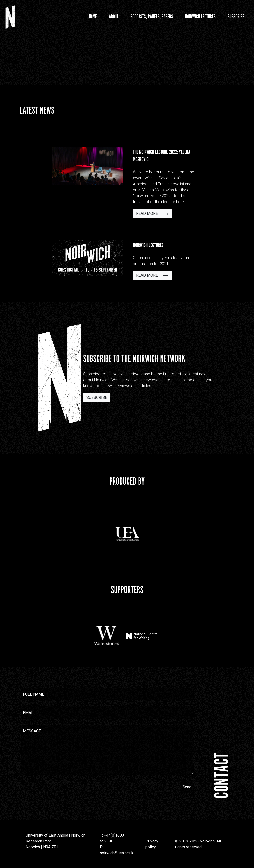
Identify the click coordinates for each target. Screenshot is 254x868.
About (114, 17)
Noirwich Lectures (200, 17)
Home (93, 17)
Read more (152, 213)
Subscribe (236, 17)
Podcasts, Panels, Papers (152, 17)
